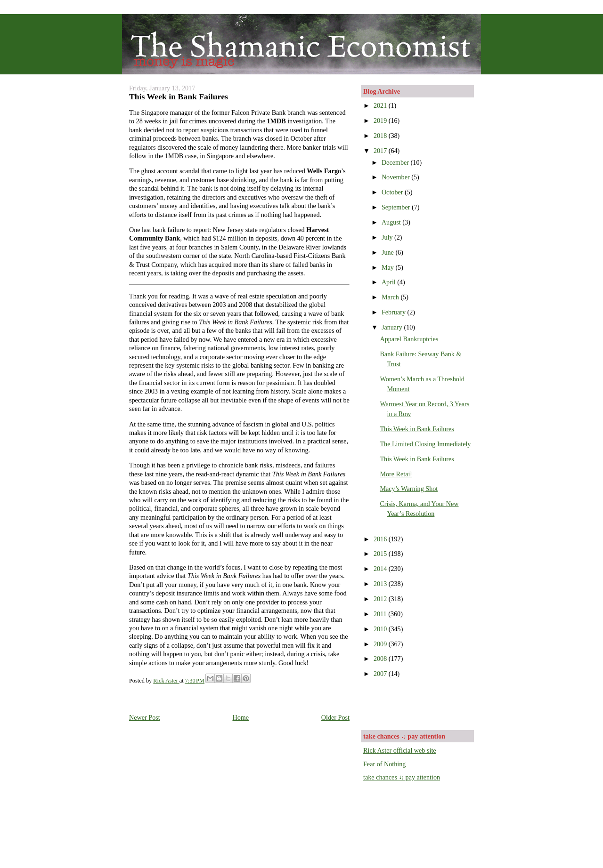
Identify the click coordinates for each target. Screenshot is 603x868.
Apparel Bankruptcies (409, 339)
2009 (381, 644)
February (395, 312)
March (391, 297)
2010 (381, 629)
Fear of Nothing (384, 764)
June (389, 252)
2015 (381, 554)
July (388, 237)
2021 (381, 105)
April (389, 282)
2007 (381, 674)
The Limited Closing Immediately (425, 444)
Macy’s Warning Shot (409, 489)
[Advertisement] (418, 703)
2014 (381, 569)
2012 (381, 599)
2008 (381, 659)
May (389, 267)
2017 (381, 151)
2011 (381, 614)
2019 (381, 121)
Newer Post (145, 717)
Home (240, 717)
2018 (381, 136)
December (396, 162)
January (393, 327)
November (396, 177)
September (397, 207)
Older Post (335, 717)
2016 (381, 539)
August (392, 222)
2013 (381, 584)
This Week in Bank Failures (417, 429)
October (393, 192)
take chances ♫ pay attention (402, 777)
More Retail (396, 474)
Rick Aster (166, 681)
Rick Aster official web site (400, 750)
